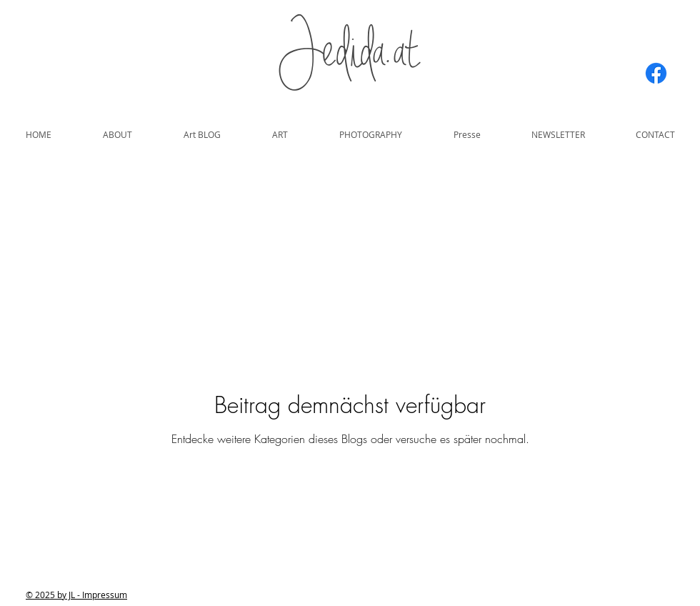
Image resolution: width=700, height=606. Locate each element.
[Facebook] (656, 73)
